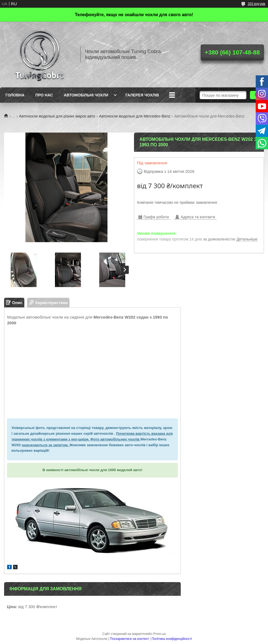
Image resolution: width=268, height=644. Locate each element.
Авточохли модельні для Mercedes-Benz (135, 116)
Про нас (44, 95)
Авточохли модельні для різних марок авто (57, 116)
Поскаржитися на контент (129, 639)
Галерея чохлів (142, 95)
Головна (15, 95)
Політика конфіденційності (172, 639)
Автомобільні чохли (86, 95)
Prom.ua (160, 634)
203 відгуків (257, 4)
